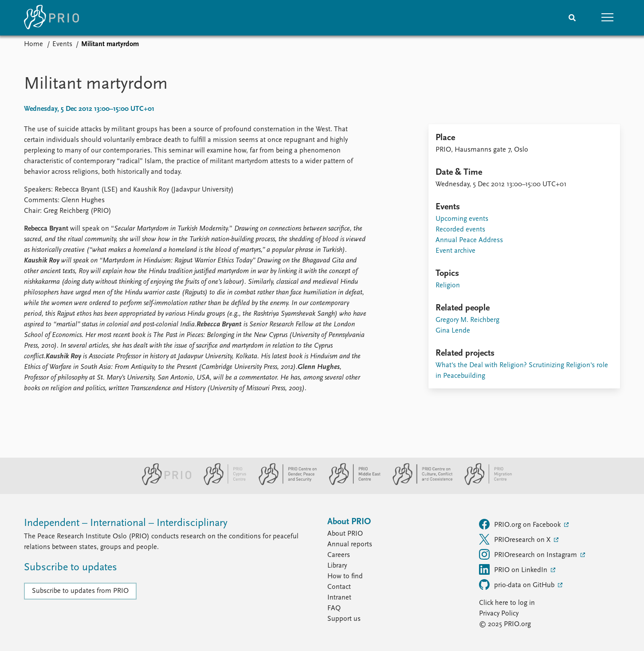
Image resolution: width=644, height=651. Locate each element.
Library (337, 566)
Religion (448, 286)
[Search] (572, 18)
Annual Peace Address (469, 240)
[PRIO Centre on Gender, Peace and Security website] (284, 483)
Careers (339, 555)
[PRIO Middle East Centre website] (351, 483)
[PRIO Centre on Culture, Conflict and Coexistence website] (419, 483)
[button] (608, 18)
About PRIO (345, 534)
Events (62, 44)
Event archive (456, 251)
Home (33, 44)
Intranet (339, 598)
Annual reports (350, 545)
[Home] (51, 18)
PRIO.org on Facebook (521, 524)
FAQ (334, 608)
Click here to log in (507, 603)
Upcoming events (462, 219)
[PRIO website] (163, 483)
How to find (345, 576)
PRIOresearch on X (516, 539)
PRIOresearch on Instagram (529, 554)
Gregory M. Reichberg (467, 320)
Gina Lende (453, 331)
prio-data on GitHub (518, 584)
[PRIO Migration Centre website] (483, 483)
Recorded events (460, 230)
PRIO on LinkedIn (514, 569)
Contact (339, 587)
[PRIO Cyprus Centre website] (221, 483)
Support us (344, 619)
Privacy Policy (499, 614)
